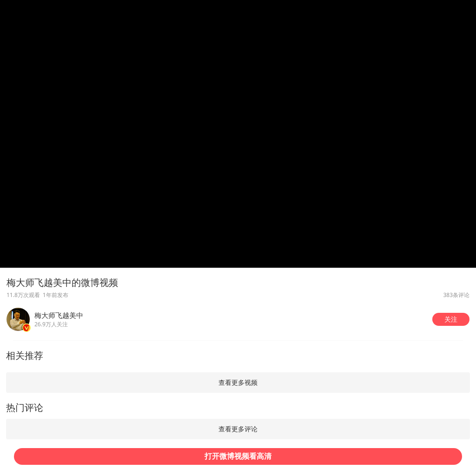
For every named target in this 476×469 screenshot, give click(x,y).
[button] (451, 319)
